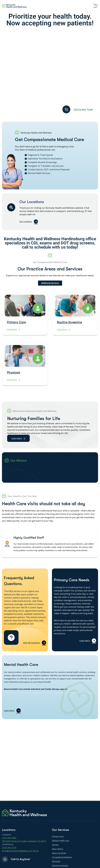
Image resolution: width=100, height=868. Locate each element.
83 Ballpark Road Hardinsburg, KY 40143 (20, 851)
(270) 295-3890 (9, 838)
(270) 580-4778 (9, 847)
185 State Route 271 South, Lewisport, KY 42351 (24, 841)
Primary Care (16, 328)
